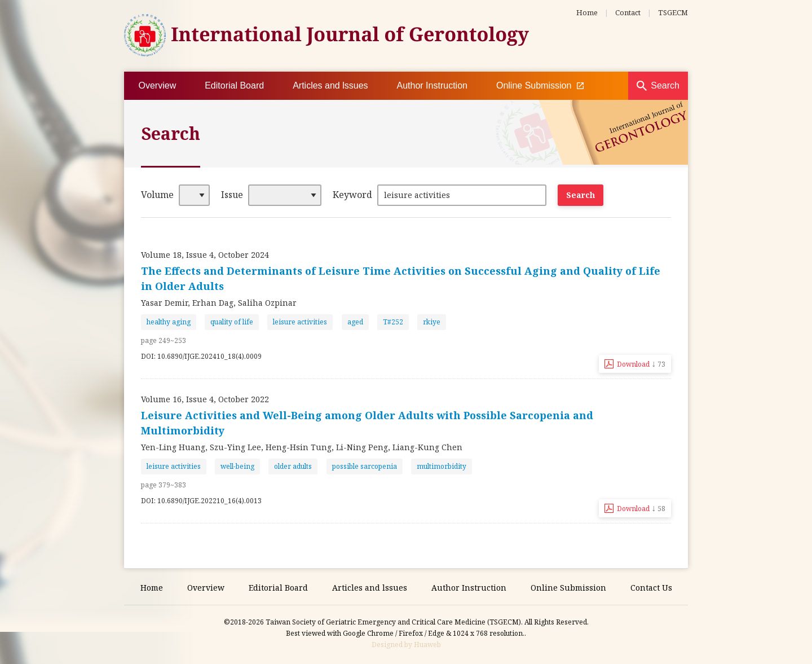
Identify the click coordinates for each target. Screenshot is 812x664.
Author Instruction (432, 85)
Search (665, 85)
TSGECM (673, 12)
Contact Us (651, 588)
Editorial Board (234, 85)
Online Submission (540, 86)
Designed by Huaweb (406, 645)
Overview (158, 85)
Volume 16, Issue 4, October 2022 (205, 399)
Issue (232, 195)
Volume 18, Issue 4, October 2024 (205, 255)
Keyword (352, 195)
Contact (628, 12)
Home (587, 12)
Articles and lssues (330, 85)
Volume (157, 195)
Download (641, 363)
